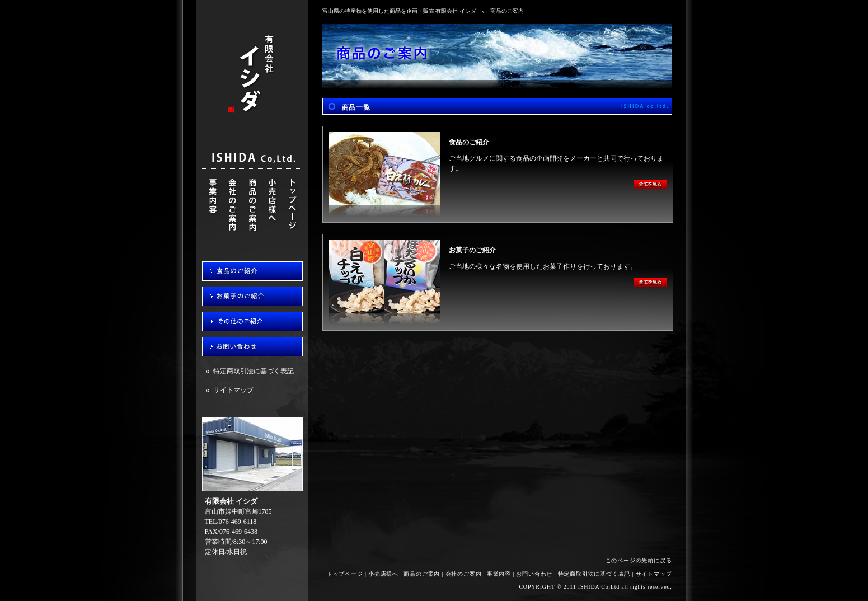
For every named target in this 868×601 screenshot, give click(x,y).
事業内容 (499, 574)
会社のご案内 (464, 574)
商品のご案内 (422, 574)
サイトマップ (233, 390)
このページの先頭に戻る (639, 560)
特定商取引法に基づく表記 (254, 371)
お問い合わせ (534, 574)
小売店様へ (383, 574)
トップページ (345, 574)
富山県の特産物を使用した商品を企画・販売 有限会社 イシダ (399, 11)
